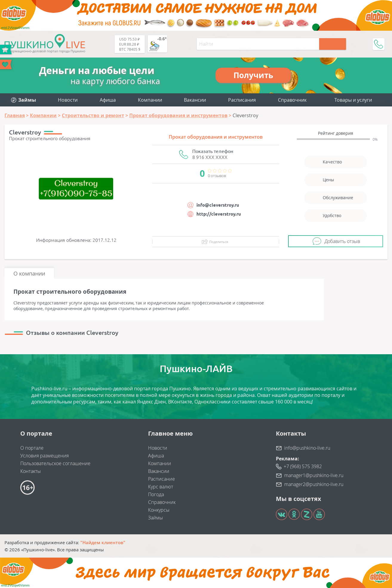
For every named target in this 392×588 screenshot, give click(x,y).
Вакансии (195, 100)
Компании (150, 100)
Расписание (162, 479)
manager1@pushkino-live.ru (314, 475)
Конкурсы (159, 510)
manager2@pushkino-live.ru (314, 484)
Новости (68, 100)
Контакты (31, 471)
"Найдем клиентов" (103, 542)
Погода (156, 494)
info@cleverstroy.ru (218, 205)
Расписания (242, 100)
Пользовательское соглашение (55, 463)
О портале (32, 448)
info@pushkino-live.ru (307, 448)
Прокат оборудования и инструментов (216, 137)
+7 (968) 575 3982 (303, 466)
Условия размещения (44, 456)
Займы (156, 518)
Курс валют (161, 487)
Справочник (292, 100)
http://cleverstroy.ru (219, 214)
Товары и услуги (353, 100)
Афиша (108, 100)
